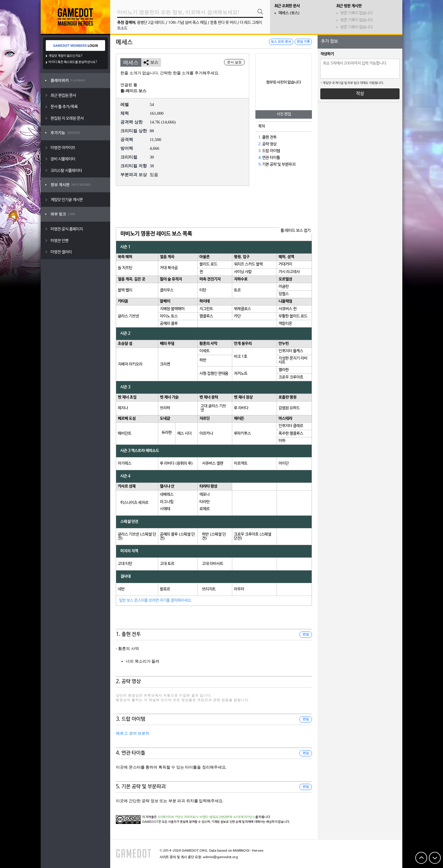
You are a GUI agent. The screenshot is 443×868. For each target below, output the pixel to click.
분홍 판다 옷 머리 (223, 23)
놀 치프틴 (125, 268)
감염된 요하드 (289, 408)
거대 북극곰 (169, 268)
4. (260, 158)
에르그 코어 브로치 (133, 733)
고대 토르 (167, 564)
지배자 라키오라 (130, 364)
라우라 (239, 589)
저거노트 (241, 374)
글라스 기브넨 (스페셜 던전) (137, 536)
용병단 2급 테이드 (151, 23)
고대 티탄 (125, 564)
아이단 (284, 464)
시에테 (165, 509)
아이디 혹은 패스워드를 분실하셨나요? (73, 62)
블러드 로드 (208, 264)
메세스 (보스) (289, 13)
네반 (121, 589)
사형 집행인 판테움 (214, 374)
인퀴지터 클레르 (291, 426)
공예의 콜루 (169, 324)
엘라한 (284, 370)
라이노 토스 (169, 316)
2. (260, 144)
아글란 (284, 287)
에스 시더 (184, 434)
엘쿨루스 (206, 316)
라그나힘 (167, 502)
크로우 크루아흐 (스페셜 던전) (253, 536)
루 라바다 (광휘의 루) (176, 464)
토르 (237, 290)
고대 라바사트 (213, 564)
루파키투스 (242, 434)
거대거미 (285, 264)
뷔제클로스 (242, 309)
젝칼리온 (285, 324)
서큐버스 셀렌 (213, 464)
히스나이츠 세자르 (134, 503)
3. (260, 151)
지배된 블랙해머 (172, 309)
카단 (237, 316)
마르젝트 (241, 464)
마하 (282, 441)
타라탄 (205, 502)
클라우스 (167, 290)
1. (260, 137)
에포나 (205, 495)
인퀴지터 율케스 (291, 351)
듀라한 (167, 433)
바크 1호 (241, 357)
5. (260, 165)
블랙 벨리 (125, 290)
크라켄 (165, 364)
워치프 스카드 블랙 (248, 264)
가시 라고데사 (289, 272)
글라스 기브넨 (128, 316)
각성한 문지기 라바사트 (293, 360)
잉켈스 (284, 294)
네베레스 (167, 495)
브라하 (165, 408)
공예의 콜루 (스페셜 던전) (177, 536)
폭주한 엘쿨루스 (291, 434)
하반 (203, 360)
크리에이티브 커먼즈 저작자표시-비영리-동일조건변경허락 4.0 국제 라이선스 (206, 817)
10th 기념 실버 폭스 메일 (187, 23)
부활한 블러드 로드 (293, 316)
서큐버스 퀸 (287, 309)
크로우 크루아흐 (291, 377)
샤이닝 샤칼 (243, 272)
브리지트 (209, 589)
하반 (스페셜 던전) (214, 536)
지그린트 (206, 309)
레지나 (123, 408)
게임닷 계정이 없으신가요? (66, 56)
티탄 (203, 290)
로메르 (205, 509)
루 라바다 (241, 408)
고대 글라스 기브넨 (213, 408)
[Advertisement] (214, 207)
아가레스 (125, 464)
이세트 (205, 351)
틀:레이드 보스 (133, 91)
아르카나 (206, 434)
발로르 (165, 589)
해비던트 (125, 434)
